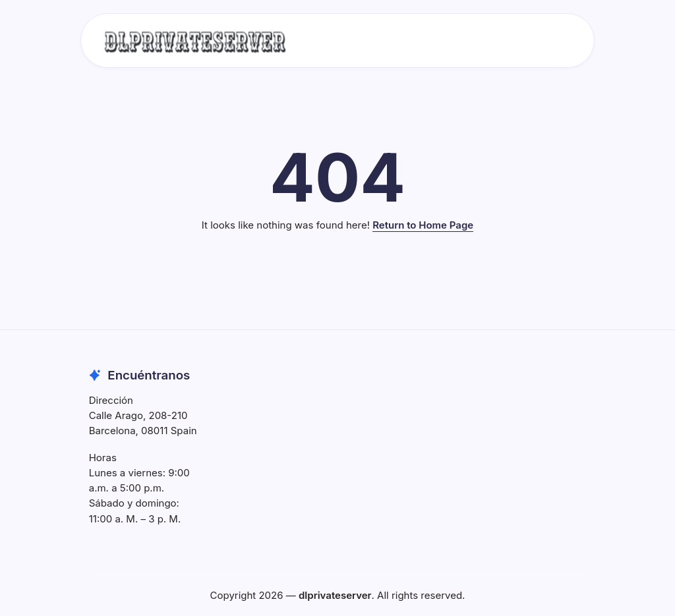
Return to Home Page (423, 225)
